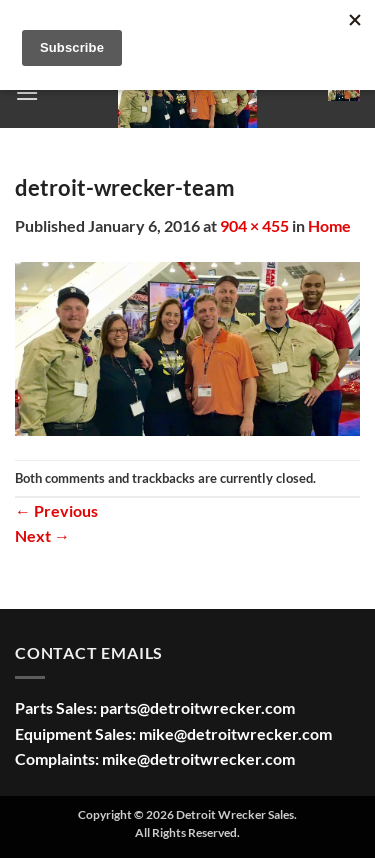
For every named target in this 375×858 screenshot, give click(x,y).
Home (329, 225)
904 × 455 (254, 225)
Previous (56, 510)
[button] (27, 92)
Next (42, 535)
